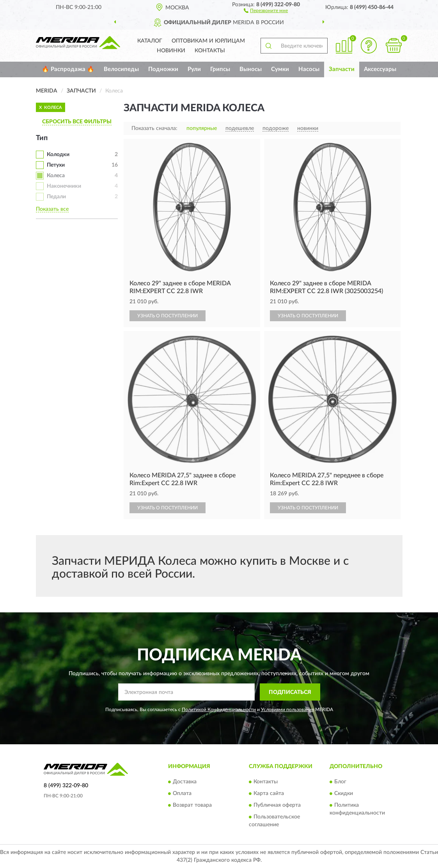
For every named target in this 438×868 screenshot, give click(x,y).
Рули (194, 69)
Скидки (344, 793)
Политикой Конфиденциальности (219, 710)
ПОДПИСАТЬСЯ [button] (290, 692)
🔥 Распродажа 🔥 (68, 69)
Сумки (280, 69)
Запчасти (342, 69)
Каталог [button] (150, 41)
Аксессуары (380, 69)
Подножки (163, 69)
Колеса (56, 176)
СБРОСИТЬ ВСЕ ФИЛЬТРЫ (77, 122)
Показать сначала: (154, 128)
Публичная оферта (277, 805)
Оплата (182, 793)
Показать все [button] (52, 209)
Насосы (309, 69)
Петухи (56, 165)
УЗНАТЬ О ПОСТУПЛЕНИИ (168, 316)
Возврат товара (192, 805)
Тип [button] (42, 138)
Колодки (58, 155)
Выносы (251, 69)
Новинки (171, 51)
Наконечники (64, 186)
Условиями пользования (287, 710)
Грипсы (220, 69)
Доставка (185, 782)
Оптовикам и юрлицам (208, 41)
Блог (340, 782)
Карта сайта (269, 793)
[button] (266, 10)
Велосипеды (121, 69)
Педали (56, 197)
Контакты (210, 51)
